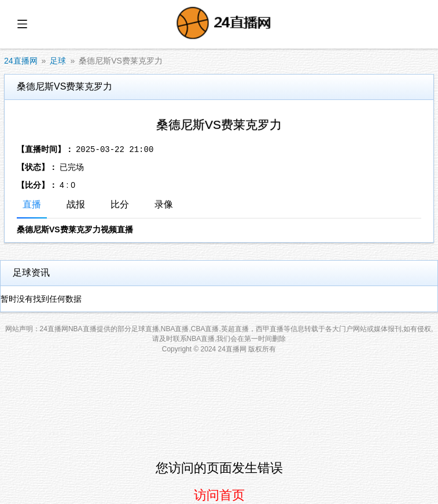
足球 (58, 61)
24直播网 (21, 61)
